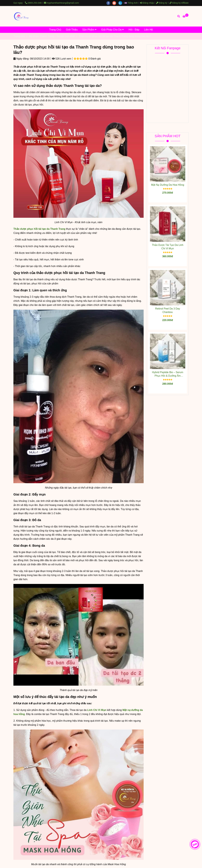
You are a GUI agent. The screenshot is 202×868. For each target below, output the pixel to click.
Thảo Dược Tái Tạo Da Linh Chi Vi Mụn (168, 247)
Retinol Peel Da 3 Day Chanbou (168, 310)
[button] (132, 3)
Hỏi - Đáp (134, 30)
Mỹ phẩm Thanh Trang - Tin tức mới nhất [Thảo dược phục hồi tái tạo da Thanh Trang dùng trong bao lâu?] (52, 36)
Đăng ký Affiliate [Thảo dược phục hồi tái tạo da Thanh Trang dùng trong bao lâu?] (179, 3)
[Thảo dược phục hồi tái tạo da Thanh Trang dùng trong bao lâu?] (21, 16)
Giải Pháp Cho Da (113, 30)
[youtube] (115, 3)
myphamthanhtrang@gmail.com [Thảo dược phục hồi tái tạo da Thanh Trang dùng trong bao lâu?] (61, 3)
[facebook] (109, 3)
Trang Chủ (55, 30)
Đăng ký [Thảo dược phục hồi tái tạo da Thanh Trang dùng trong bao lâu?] (162, 3)
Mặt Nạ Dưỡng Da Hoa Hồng (168, 185)
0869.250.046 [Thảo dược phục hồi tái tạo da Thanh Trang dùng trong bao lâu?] (33, 3)
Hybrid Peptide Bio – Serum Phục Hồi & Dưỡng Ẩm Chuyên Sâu (168, 374)
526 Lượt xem (62, 59)
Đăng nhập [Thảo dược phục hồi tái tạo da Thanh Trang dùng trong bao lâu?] (147, 3)
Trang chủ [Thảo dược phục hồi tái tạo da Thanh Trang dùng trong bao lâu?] (19, 36)
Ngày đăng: (21, 59)
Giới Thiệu (72, 30)
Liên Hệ (148, 30)
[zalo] (121, 3)
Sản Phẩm (89, 30)
